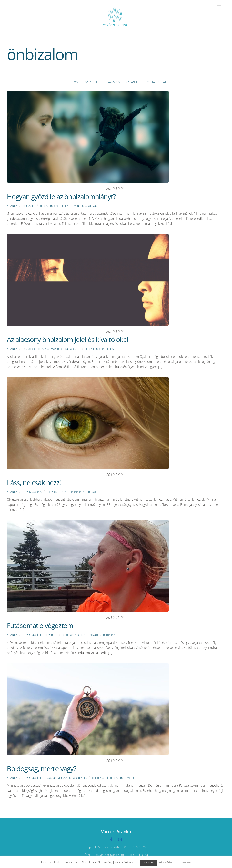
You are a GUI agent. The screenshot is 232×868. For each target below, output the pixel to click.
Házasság (113, 82)
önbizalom (46, 206)
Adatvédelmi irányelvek (175, 862)
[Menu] (219, 5)
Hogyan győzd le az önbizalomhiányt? (61, 197)
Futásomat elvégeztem (40, 625)
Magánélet (133, 82)
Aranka (12, 206)
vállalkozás (91, 206)
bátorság (68, 635)
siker (73, 206)
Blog (74, 82)
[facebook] (111, 839)
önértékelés (61, 206)
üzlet (80, 206)
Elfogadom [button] (149, 863)
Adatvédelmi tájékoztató (109, 855)
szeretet (129, 778)
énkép (64, 492)
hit (85, 635)
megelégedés (77, 492)
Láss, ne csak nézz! (34, 483)
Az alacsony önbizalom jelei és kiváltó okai (67, 339)
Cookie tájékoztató (139, 855)
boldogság (98, 778)
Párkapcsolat (156, 82)
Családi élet (92, 82)
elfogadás (53, 492)
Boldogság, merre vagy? (41, 769)
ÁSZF (88, 855)
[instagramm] (120, 839)
